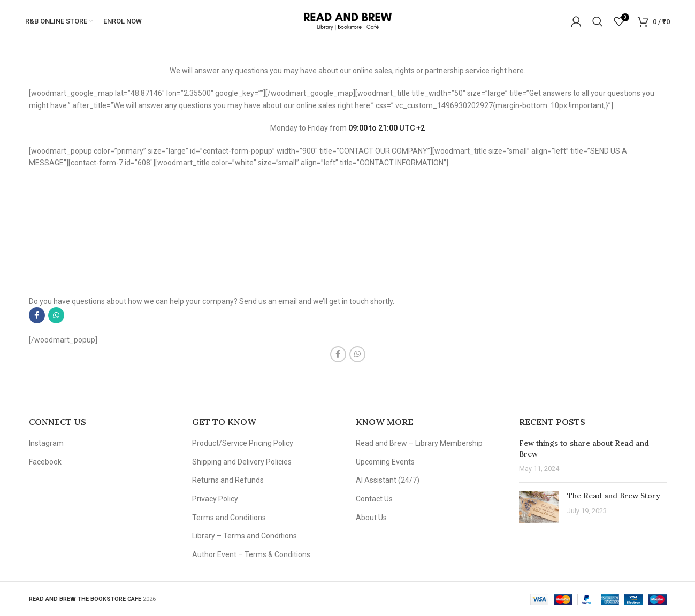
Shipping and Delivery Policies (242, 462)
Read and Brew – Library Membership (419, 443)
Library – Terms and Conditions (245, 536)
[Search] (598, 21)
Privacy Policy (215, 499)
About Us (371, 518)
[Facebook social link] (37, 315)
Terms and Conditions (229, 518)
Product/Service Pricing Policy (243, 443)
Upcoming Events (385, 462)
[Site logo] (347, 21)
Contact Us (374, 499)
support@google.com (92, 279)
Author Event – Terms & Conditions (251, 554)
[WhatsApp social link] (56, 315)
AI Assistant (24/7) (388, 480)
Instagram (46, 443)
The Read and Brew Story (614, 496)
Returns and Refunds (228, 480)
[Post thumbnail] (539, 507)
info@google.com (86, 267)
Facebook (45, 462)
